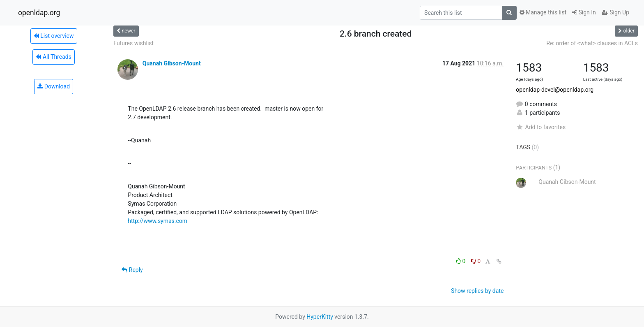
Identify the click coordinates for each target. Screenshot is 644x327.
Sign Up (615, 12)
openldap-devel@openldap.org (555, 90)
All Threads (53, 57)
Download (54, 86)
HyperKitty (320, 317)
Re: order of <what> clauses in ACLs (592, 43)
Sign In (584, 12)
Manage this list (543, 12)
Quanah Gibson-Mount (172, 63)
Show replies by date (477, 291)
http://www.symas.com (158, 221)
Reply (132, 270)
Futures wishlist (133, 43)
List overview (54, 36)
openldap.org (39, 13)
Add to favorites (541, 127)
